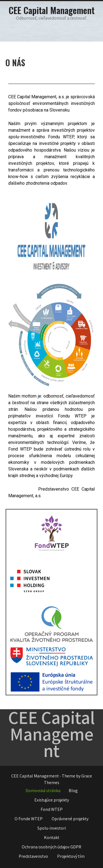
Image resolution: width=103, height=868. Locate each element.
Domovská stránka (43, 791)
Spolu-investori (52, 828)
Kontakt (52, 837)
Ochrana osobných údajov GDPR (51, 847)
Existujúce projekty (52, 800)
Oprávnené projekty (70, 819)
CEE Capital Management (51, 10)
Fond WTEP (52, 809)
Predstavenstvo (33, 856)
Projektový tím (71, 856)
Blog (73, 791)
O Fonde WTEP (29, 819)
